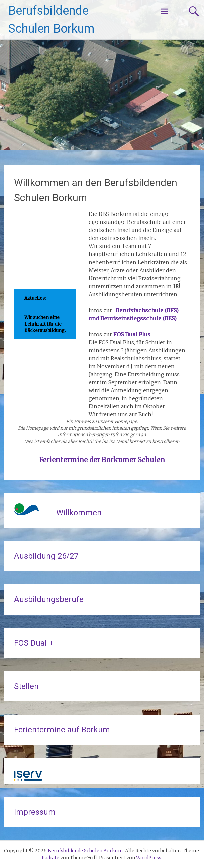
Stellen (26, 686)
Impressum (35, 812)
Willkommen (79, 513)
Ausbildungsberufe (49, 599)
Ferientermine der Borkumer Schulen (102, 460)
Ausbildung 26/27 (46, 556)
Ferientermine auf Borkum (62, 730)
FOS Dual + (34, 643)
